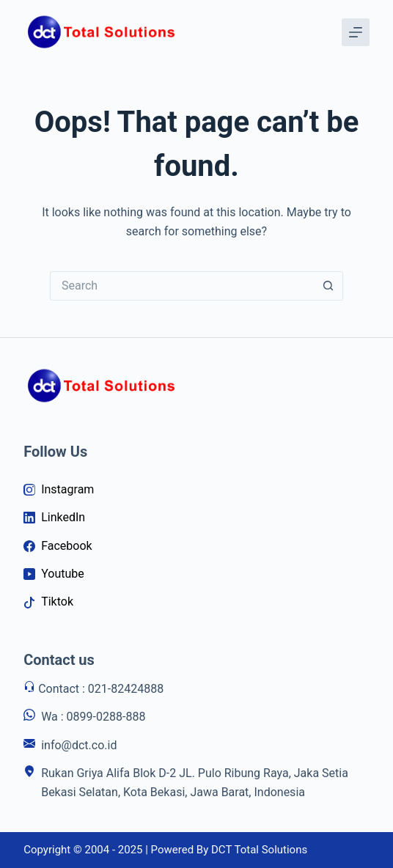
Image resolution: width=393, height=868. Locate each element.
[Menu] (356, 32)
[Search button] (328, 286)
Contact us (59, 660)
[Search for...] (182, 286)
